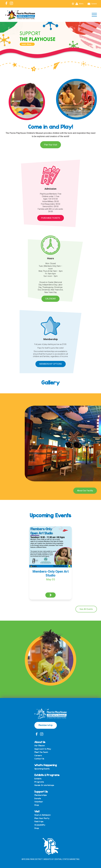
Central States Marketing (67, 859)
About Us (40, 742)
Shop (37, 805)
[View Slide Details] (50, 44)
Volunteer (39, 802)
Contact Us (39, 759)
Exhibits (38, 779)
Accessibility (40, 825)
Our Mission (40, 746)
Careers (92, 4)
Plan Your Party (42, 818)
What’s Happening (46, 765)
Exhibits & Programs (47, 775)
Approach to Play (43, 749)
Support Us (41, 791)
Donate (38, 798)
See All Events (86, 609)
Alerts (79, 4)
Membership (46, 725)
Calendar (50, 299)
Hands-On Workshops (44, 785)
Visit (37, 811)
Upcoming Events (42, 769)
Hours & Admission (43, 815)
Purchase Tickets (51, 218)
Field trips (39, 822)
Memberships (41, 795)
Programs (39, 782)
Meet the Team (41, 752)
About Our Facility (85, 491)
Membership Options (51, 364)
